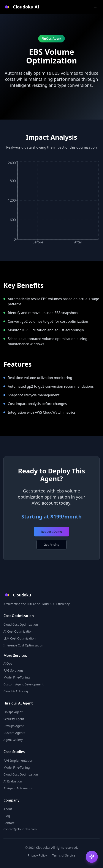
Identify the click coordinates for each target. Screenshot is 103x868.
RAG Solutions (13, 670)
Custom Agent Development (24, 684)
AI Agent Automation (18, 788)
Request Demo (51, 532)
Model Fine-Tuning (17, 677)
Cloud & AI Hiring (16, 691)
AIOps (8, 663)
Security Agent (14, 719)
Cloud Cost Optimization (21, 624)
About (8, 809)
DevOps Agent (14, 726)
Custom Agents (14, 733)
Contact (9, 823)
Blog (7, 816)
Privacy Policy (37, 855)
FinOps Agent (13, 712)
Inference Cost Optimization (23, 645)
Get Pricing (52, 545)
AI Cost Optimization (18, 631)
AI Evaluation (13, 781)
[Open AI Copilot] (92, 857)
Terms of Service (64, 855)
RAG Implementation (18, 760)
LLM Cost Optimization (20, 638)
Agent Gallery (13, 740)
